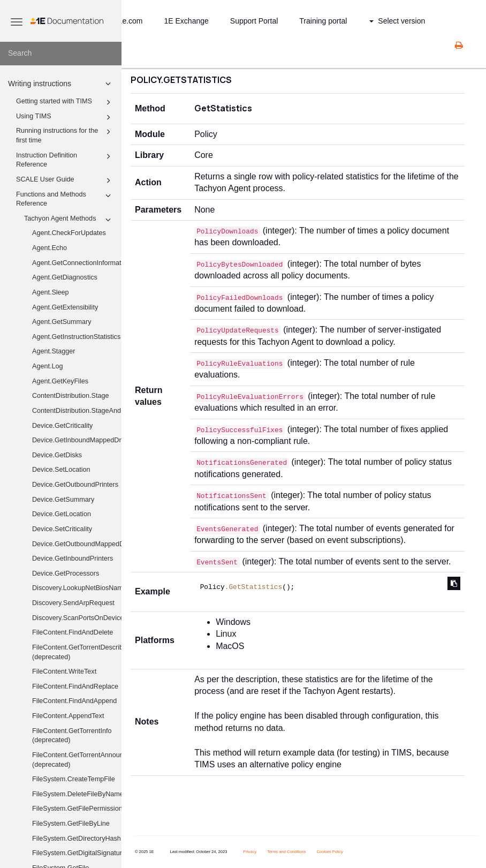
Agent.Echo (50, 248)
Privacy (250, 852)
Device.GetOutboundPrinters (75, 485)
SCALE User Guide (65, 180)
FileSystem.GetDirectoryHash (77, 839)
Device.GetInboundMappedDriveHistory (77, 440)
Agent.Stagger (54, 351)
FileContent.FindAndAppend (74, 701)
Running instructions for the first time (65, 135)
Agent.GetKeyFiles (60, 381)
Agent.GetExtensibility (65, 307)
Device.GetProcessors (66, 573)
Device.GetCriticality (62, 426)
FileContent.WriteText (64, 671)
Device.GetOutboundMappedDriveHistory (77, 544)
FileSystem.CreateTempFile (74, 779)
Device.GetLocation (62, 514)
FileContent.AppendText (68, 716)
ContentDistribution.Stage (71, 396)
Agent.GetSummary (62, 322)
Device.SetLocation (61, 470)
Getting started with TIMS (65, 102)
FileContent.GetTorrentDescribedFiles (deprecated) (77, 652)
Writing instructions (61, 84)
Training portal (323, 21)
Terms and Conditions (287, 852)
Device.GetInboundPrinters (73, 558)
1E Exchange (187, 21)
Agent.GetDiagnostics (65, 277)
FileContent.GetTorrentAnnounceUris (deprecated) (77, 760)
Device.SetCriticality (62, 529)
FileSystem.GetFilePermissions (77, 809)
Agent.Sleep (51, 292)
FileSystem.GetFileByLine (71, 824)
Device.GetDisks (57, 455)
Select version (397, 21)
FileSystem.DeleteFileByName (77, 794)
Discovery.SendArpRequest (73, 603)
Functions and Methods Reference (65, 199)
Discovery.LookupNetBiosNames (77, 588)
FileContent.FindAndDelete (73, 632)
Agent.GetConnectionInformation (77, 263)
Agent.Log (47, 366)
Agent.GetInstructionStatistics (76, 337)
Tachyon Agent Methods (69, 220)
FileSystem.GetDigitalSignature (77, 853)
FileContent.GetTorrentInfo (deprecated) (72, 736)
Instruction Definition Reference (65, 160)
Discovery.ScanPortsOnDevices (77, 618)
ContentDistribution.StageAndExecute (77, 411)
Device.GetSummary (63, 500)
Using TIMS (65, 117)
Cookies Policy (329, 852)
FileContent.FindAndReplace (75, 686)
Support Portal (254, 21)
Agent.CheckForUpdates (69, 233)
